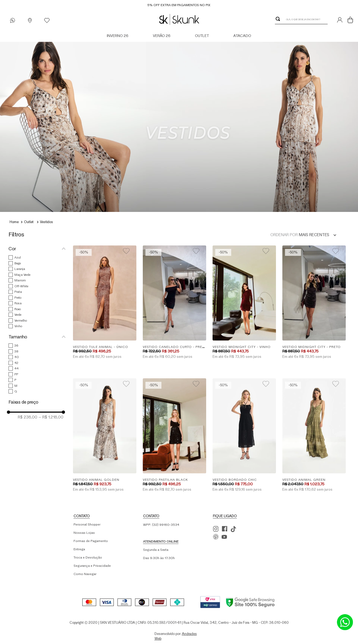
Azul (18, 257)
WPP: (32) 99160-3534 (161, 525)
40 (17, 357)
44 (17, 368)
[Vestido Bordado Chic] (244, 435)
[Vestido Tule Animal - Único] (105, 303)
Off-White (21, 286)
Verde (18, 315)
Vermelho (21, 320)
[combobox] (301, 19)
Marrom (20, 280)
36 (16, 345)
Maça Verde (22, 275)
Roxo (18, 309)
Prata (18, 292)
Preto (18, 298)
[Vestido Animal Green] (314, 435)
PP (16, 374)
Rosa (18, 303)
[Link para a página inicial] (14, 223)
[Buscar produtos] (279, 19)
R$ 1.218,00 (51, 417)
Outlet (29, 222)
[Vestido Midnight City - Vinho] (244, 303)
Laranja (20, 269)
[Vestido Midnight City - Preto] (314, 303)
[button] (39, 249)
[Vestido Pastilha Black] (174, 435)
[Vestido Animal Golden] (105, 435)
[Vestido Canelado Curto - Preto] (174, 303)
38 (16, 351)
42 (16, 363)
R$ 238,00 (28, 417)
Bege (18, 263)
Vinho (18, 326)
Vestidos (46, 222)
